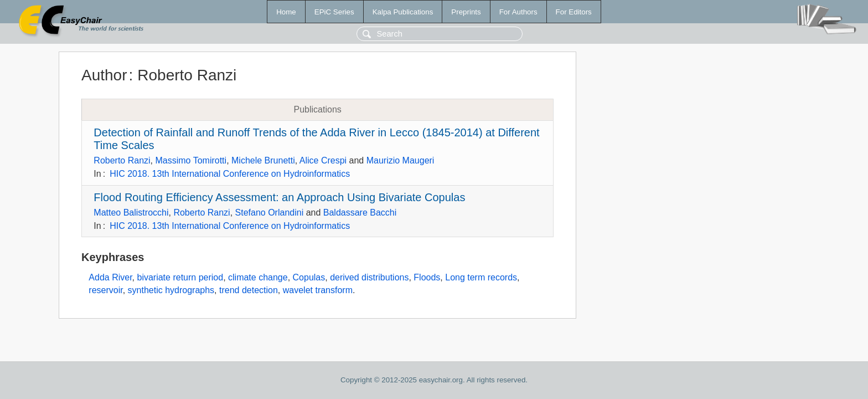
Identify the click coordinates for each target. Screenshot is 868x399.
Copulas (309, 277)
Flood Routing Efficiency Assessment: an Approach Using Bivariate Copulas (279, 197)
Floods (427, 277)
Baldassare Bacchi (360, 213)
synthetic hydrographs (171, 290)
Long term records (481, 277)
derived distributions (369, 277)
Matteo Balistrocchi (131, 213)
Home (286, 12)
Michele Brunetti (263, 160)
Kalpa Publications (403, 12)
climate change (258, 277)
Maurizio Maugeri (401, 160)
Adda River (110, 277)
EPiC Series (334, 12)
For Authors (518, 12)
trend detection (249, 290)
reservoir (105, 290)
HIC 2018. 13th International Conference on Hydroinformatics (230, 174)
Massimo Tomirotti (191, 160)
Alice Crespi (323, 160)
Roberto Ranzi (122, 160)
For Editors (574, 12)
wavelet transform (318, 290)
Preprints (466, 12)
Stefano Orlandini (270, 213)
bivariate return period (180, 277)
